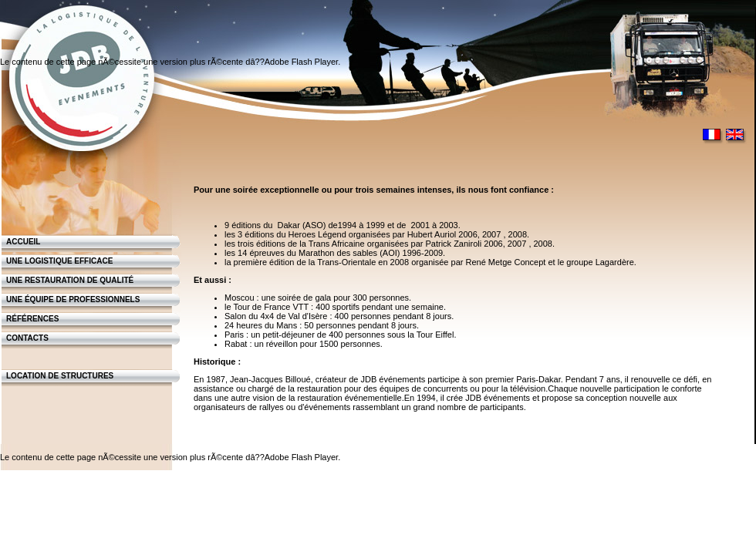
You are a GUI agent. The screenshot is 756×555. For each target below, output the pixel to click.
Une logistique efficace (59, 261)
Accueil (23, 242)
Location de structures (60, 376)
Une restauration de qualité (70, 280)
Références (32, 319)
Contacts (27, 338)
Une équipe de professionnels (73, 299)
